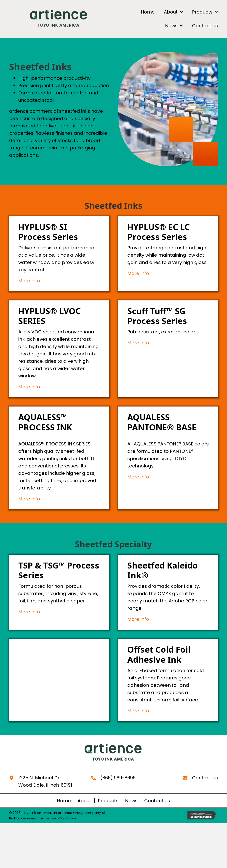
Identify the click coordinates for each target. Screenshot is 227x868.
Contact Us (205, 778)
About (84, 801)
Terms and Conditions (58, 818)
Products (108, 801)
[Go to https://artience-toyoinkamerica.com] (114, 753)
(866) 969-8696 (118, 778)
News (131, 801)
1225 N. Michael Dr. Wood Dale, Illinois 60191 (45, 781)
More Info (29, 281)
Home (64, 801)
